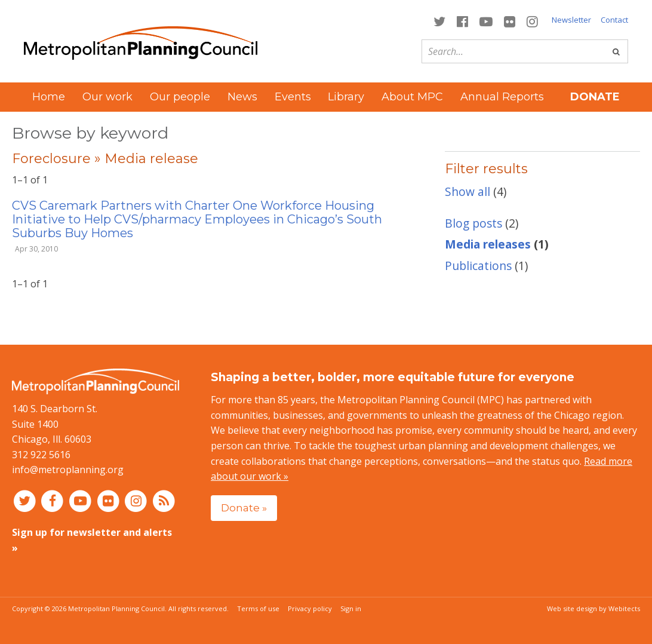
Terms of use (258, 608)
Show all (468, 191)
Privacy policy (310, 608)
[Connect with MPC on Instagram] (533, 21)
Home (49, 97)
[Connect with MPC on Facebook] (462, 21)
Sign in (351, 608)
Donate (595, 97)
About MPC (412, 97)
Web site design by (593, 608)
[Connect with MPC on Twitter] (439, 21)
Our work (107, 97)
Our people (180, 97)
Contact (614, 20)
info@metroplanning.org (68, 470)
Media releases (488, 244)
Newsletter (571, 20)
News (242, 97)
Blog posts (473, 223)
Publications (478, 266)
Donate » (244, 507)
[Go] (616, 51)
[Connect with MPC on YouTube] (486, 21)
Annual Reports (502, 97)
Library (346, 97)
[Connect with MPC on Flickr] (510, 21)
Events (293, 97)
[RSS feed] (164, 501)
